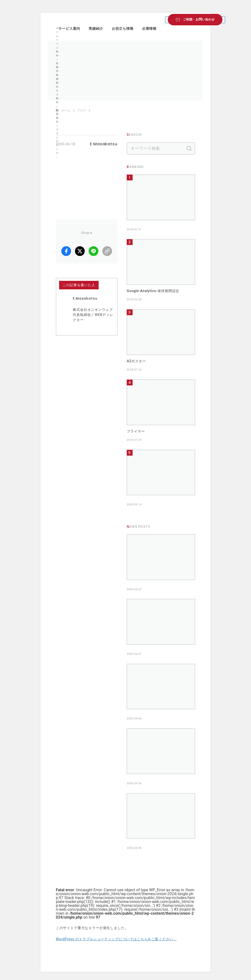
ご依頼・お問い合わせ (199, 19)
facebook (66, 251)
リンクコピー (107, 251)
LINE (94, 251)
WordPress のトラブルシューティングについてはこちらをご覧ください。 (116, 939)
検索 (189, 148)
